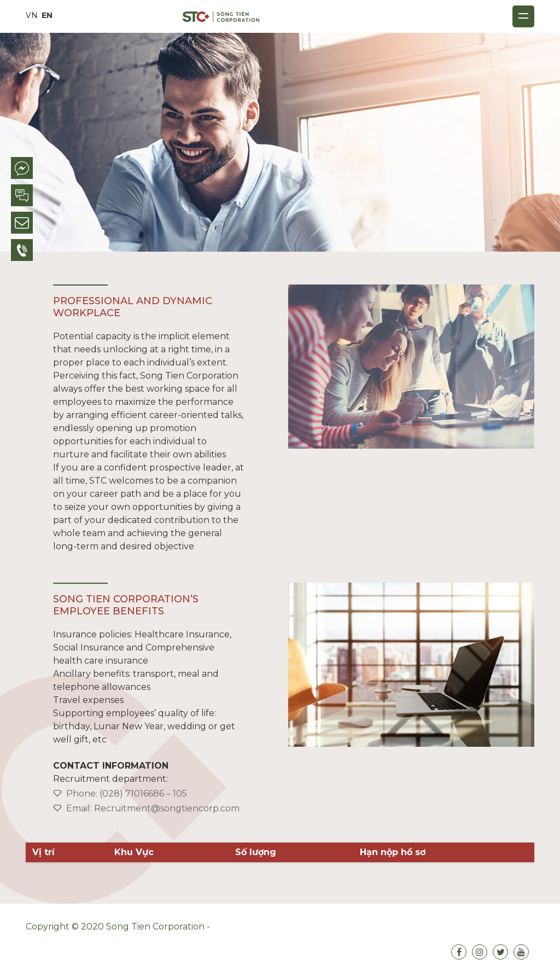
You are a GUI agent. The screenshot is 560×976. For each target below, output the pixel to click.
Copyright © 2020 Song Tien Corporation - (119, 926)
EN (47, 15)
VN (32, 15)
